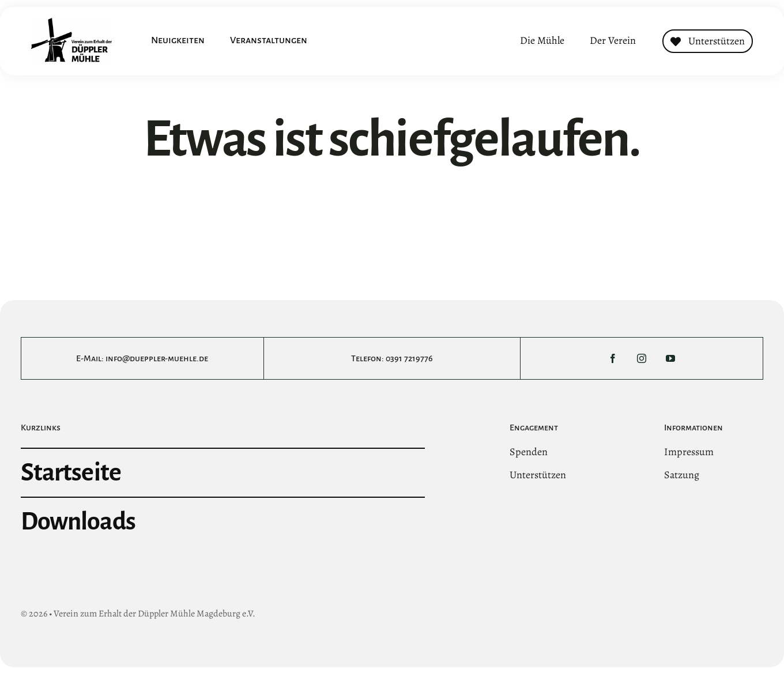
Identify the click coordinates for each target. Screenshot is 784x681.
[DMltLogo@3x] (71, 23)
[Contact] (708, 41)
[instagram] (642, 358)
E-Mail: (91, 358)
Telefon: (368, 358)
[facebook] (613, 358)
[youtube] (670, 358)
